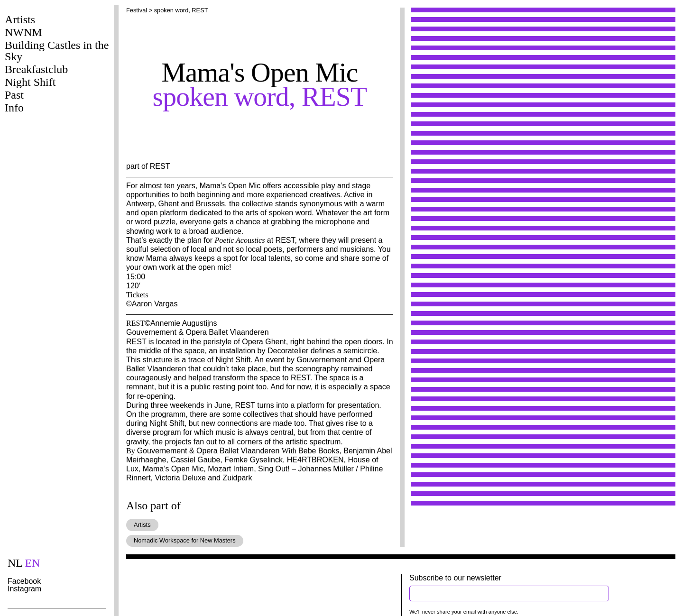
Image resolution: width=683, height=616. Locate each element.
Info (14, 108)
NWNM (23, 32)
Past (14, 95)
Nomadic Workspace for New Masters (185, 540)
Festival (137, 10)
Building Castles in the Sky (57, 51)
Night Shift (30, 82)
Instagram (24, 589)
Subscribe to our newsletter (455, 578)
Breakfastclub (36, 69)
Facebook (24, 581)
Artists (20, 19)
